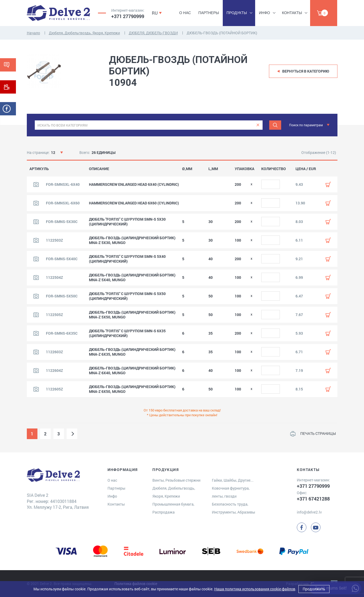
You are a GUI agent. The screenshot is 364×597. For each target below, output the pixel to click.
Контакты (292, 13)
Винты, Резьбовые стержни (176, 480)
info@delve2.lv (309, 512)
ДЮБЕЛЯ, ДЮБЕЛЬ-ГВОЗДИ (153, 33)
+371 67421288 (313, 499)
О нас (185, 13)
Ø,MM (187, 169)
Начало (33, 33)
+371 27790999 (128, 16)
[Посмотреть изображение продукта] (36, 184)
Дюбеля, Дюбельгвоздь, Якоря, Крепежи (84, 33)
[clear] (258, 125)
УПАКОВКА (245, 169)
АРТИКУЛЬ (39, 169)
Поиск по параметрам (306, 125)
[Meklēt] (275, 125)
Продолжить (314, 589)
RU (155, 13)
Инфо (264, 13)
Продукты (237, 13)
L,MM (213, 169)
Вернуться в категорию (306, 71)
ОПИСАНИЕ (99, 169)
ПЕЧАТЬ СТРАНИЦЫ (318, 433)
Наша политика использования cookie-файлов (255, 589)
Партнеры (209, 13)
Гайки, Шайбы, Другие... (233, 480)
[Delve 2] (58, 13)
